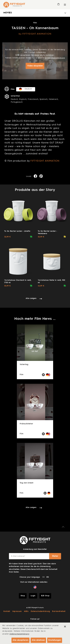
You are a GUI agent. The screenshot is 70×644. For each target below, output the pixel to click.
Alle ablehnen (38, 640)
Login (33, 596)
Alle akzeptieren (20, 640)
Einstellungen (55, 640)
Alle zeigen (31, 298)
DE (44, 577)
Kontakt (7, 611)
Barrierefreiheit (59, 611)
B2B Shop (45, 596)
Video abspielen (35, 66)
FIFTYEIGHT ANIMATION (45, 161)
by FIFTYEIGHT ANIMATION (35, 34)
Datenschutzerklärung (55, 58)
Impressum (17, 611)
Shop (23, 596)
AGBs (26, 611)
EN (48, 577)
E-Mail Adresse (18, 556)
